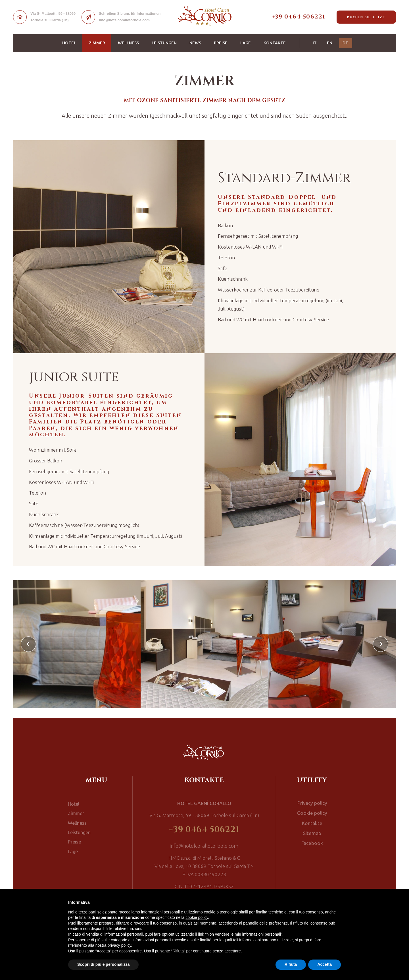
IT (315, 43)
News (195, 43)
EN (330, 43)
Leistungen (164, 43)
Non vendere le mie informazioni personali (244, 934)
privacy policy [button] (119, 945)
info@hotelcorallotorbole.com (204, 846)
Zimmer (100, 43)
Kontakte (275, 43)
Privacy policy (312, 803)
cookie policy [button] (197, 917)
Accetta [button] (325, 964)
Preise (221, 43)
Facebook (312, 841)
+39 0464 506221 (299, 17)
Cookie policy (312, 812)
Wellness (128, 43)
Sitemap (312, 831)
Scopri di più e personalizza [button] (103, 964)
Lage (246, 43)
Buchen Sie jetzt (366, 17)
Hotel (69, 43)
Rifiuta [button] (291, 964)
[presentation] (28, 644)
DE (347, 43)
